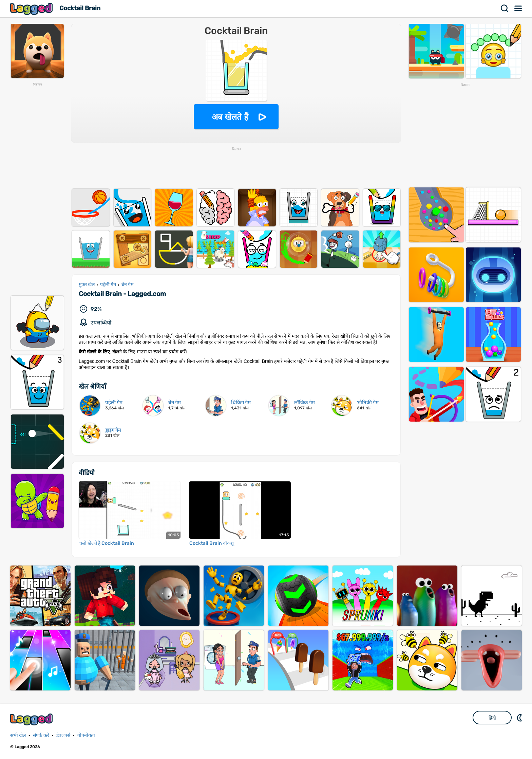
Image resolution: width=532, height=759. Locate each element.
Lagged (32, 9)
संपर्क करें (41, 735)
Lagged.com (32, 719)
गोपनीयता (86, 735)
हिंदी (492, 718)
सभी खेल (18, 735)
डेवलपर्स (63, 735)
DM (520, 718)
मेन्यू (518, 8)
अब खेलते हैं (230, 117)
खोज (505, 8)
